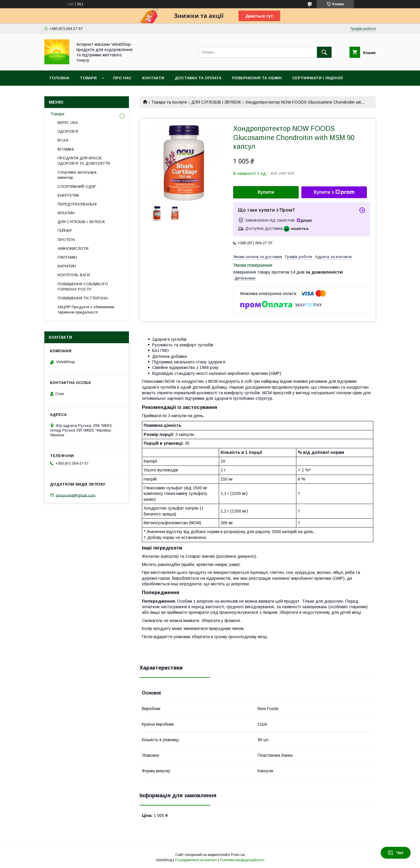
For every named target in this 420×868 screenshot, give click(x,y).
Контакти (153, 78)
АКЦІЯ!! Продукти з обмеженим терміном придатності (86, 310)
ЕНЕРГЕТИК (68, 195)
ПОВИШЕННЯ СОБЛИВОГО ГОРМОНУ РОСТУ (83, 287)
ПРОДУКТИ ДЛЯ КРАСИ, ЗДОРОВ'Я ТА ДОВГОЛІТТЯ (84, 161)
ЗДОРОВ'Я (68, 131)
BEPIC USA (68, 123)
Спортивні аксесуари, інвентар (77, 175)
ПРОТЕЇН (66, 240)
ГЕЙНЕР (65, 231)
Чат (396, 853)
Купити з (334, 192)
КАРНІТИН (67, 266)
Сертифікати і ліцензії (317, 78)
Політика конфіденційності (242, 860)
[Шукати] (324, 52)
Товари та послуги (169, 102)
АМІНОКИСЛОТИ (73, 248)
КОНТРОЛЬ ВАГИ (74, 275)
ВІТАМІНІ (66, 149)
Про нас (122, 78)
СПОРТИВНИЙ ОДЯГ (77, 187)
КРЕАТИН (66, 213)
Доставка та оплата (198, 78)
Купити (266, 192)
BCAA (63, 140)
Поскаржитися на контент (196, 860)
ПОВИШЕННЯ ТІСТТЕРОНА (83, 298)
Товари (88, 78)
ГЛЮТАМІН (67, 257)
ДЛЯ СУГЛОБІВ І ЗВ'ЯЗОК (216, 102)
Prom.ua (238, 855)
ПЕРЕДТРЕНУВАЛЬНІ (77, 204)
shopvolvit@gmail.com (75, 495)
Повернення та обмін (257, 78)
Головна (59, 78)
